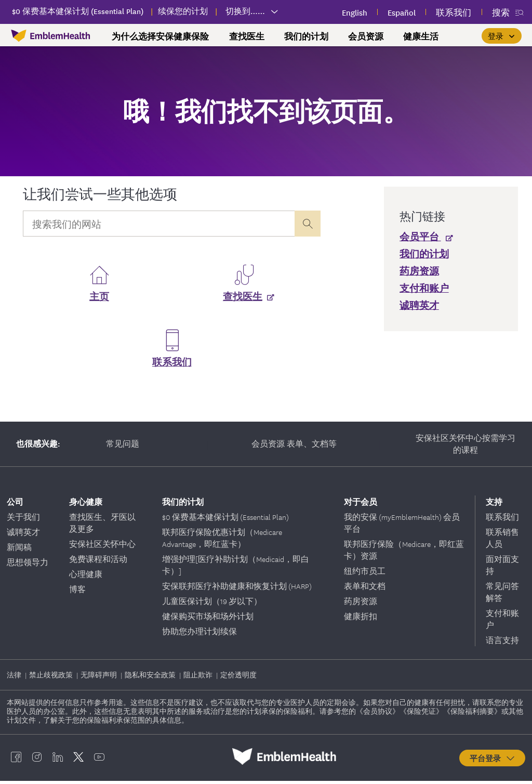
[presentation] (308, 224)
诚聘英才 (23, 535)
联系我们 (172, 365)
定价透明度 (238, 678)
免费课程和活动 (98, 562)
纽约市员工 (365, 574)
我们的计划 (306, 36)
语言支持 (502, 643)
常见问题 (123, 447)
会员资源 (366, 36)
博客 (77, 592)
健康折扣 (361, 619)
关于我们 (23, 520)
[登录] (502, 36)
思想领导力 (28, 565)
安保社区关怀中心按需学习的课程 (465, 447)
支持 (494, 505)
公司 (15, 505)
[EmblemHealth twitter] (78, 760)
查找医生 (247, 36)
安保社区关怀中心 (102, 547)
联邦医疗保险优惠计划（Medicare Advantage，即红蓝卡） (222, 541)
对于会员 (361, 505)
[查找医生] (244, 299)
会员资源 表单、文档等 (294, 447)
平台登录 (493, 761)
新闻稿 (19, 550)
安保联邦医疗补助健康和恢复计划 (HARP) (237, 589)
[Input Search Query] (159, 224)
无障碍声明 (99, 678)
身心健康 (86, 505)
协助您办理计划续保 (199, 634)
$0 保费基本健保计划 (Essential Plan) (225, 520)
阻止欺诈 (199, 678)
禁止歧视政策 (52, 678)
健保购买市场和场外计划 (208, 619)
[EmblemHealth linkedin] (58, 760)
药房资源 (361, 604)
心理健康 (86, 577)
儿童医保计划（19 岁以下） (212, 604)
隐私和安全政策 (151, 678)
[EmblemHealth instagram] (37, 760)
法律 (15, 678)
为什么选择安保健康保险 (160, 36)
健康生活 (421, 36)
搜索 (501, 12)
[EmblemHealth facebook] (16, 760)
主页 (99, 299)
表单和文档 (365, 589)
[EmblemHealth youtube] (99, 760)
